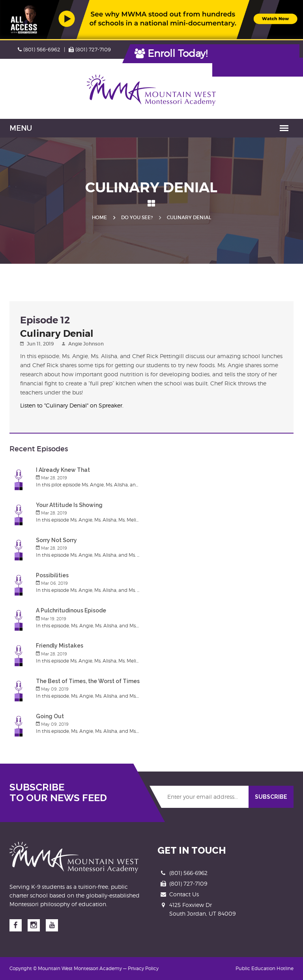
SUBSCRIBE (271, 797)
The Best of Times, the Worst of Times (88, 681)
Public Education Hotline (265, 968)
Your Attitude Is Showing (69, 505)
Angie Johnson (86, 344)
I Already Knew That (63, 470)
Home (99, 217)
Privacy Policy (143, 968)
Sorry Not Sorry (56, 540)
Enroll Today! (171, 53)
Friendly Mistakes (60, 646)
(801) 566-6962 (39, 49)
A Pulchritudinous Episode (71, 610)
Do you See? (137, 217)
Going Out (50, 716)
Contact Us (184, 894)
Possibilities (52, 575)
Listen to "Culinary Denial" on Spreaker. (72, 405)
